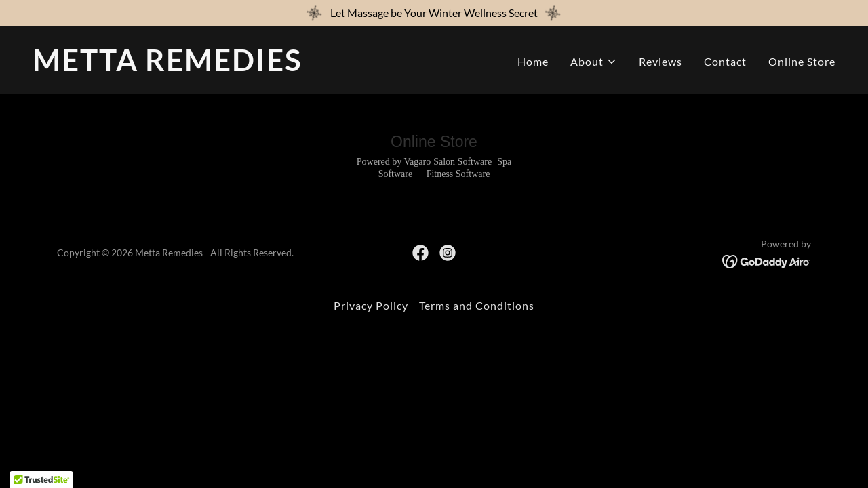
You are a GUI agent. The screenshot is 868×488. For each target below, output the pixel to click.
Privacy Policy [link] (371, 305)
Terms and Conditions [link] (477, 305)
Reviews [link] (660, 61)
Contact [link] (725, 61)
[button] (594, 62)
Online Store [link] (802, 61)
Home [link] (533, 61)
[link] (228, 67)
